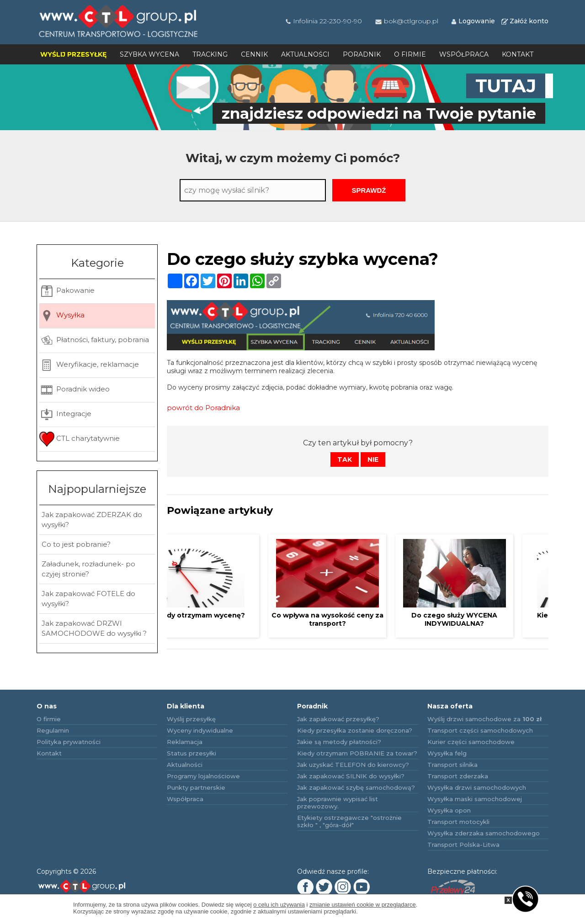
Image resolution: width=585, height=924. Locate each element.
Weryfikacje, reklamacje (89, 365)
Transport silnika (452, 765)
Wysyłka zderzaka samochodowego (484, 833)
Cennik (254, 54)
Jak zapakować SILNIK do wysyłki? (351, 776)
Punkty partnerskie (196, 787)
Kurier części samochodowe (471, 742)
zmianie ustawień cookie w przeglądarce (363, 905)
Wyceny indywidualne (200, 730)
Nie (373, 459)
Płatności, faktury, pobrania (94, 341)
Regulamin (53, 730)
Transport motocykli (458, 822)
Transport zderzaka (458, 776)
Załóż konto (524, 21)
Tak (345, 459)
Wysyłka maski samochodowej (475, 799)
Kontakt (518, 54)
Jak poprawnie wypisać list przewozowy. (338, 803)
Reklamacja (185, 742)
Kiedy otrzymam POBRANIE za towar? (357, 753)
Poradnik (362, 54)
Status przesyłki (191, 753)
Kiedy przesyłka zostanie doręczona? (355, 730)
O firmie (410, 54)
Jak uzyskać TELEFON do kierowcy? (353, 765)
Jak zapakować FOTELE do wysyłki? (88, 599)
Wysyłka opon (449, 810)
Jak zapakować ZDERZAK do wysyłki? (92, 520)
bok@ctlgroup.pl (406, 21)
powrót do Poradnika (203, 408)
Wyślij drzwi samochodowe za (484, 719)
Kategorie (97, 263)
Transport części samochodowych (480, 730)
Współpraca (464, 54)
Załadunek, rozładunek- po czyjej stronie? (88, 569)
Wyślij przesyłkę (73, 54)
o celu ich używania (279, 905)
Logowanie (473, 21)
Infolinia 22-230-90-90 (323, 21)
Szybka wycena (149, 54)
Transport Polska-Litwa (463, 845)
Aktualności (305, 54)
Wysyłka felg (447, 753)
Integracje (65, 414)
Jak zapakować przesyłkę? (338, 719)
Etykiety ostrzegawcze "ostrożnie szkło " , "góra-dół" (349, 821)
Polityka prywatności (69, 742)
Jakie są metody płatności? (339, 742)
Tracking (210, 54)
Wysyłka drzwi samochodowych (477, 787)
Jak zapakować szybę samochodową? (356, 787)
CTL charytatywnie (80, 439)
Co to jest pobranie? (76, 544)
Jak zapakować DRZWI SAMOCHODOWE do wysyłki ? (94, 628)
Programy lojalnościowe (203, 776)
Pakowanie (67, 291)
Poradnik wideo (74, 390)
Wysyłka (62, 316)
